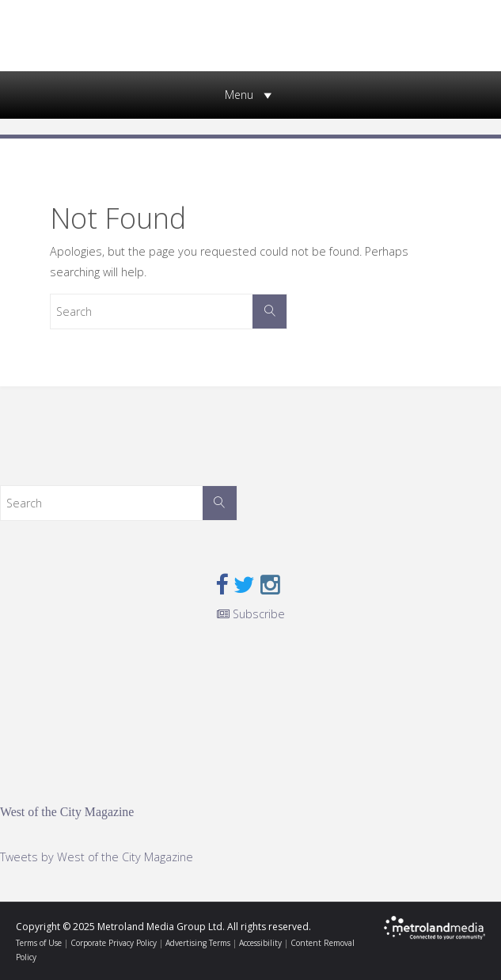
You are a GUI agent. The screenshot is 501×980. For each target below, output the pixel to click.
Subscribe (251, 614)
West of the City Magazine (67, 812)
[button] (239, 95)
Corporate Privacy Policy (114, 943)
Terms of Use (39, 943)
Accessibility (260, 943)
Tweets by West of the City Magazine (97, 857)
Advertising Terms (198, 943)
